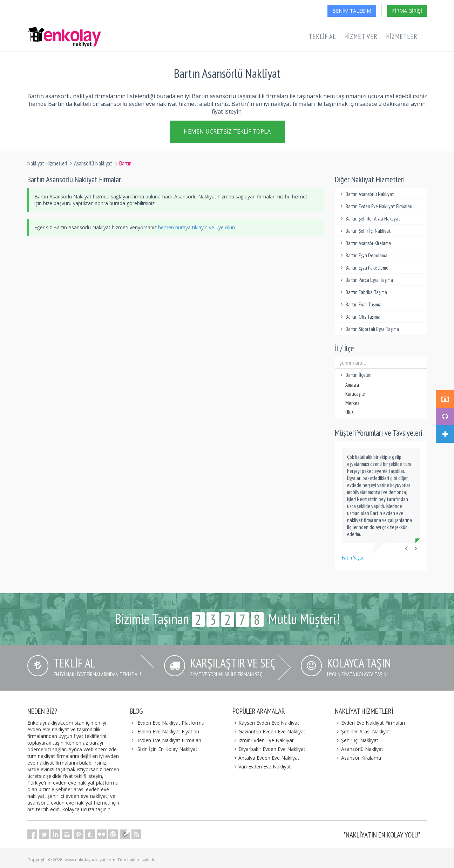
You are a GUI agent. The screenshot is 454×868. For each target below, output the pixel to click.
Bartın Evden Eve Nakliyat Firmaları (375, 206)
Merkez (352, 403)
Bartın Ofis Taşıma (359, 317)
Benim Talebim (352, 11)
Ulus (349, 412)
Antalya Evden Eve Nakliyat (266, 758)
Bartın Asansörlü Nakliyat (366, 194)
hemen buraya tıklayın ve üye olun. (197, 227)
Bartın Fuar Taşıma (360, 304)
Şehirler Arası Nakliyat (362, 731)
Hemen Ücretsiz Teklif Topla (227, 133)
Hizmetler (402, 36)
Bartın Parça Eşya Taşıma (366, 280)
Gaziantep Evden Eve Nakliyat (269, 731)
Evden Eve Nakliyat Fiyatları (168, 731)
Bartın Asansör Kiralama (365, 243)
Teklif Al (322, 36)
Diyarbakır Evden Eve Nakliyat (269, 749)
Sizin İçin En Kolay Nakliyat (167, 749)
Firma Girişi (407, 11)
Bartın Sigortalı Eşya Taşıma (369, 329)
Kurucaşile (355, 394)
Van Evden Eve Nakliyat (262, 767)
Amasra (352, 385)
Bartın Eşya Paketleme (363, 268)
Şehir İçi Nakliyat (357, 740)
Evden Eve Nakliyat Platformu (171, 723)
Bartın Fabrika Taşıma (363, 292)
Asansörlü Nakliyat (93, 163)
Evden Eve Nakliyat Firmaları (169, 740)
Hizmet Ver (361, 36)
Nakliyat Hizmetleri (47, 163)
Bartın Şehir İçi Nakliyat (365, 231)
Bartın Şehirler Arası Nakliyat (369, 219)
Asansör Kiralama (358, 758)
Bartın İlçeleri (381, 375)
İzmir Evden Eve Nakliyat (263, 740)
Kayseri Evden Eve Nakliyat (266, 723)
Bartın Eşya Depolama (363, 255)
